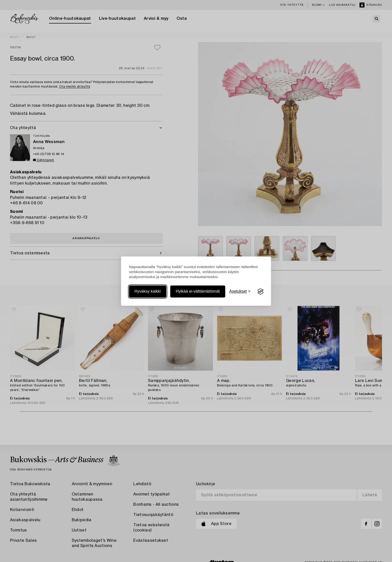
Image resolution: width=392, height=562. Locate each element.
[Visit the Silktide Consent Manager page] (260, 292)
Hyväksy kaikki (148, 292)
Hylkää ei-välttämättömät (198, 292)
